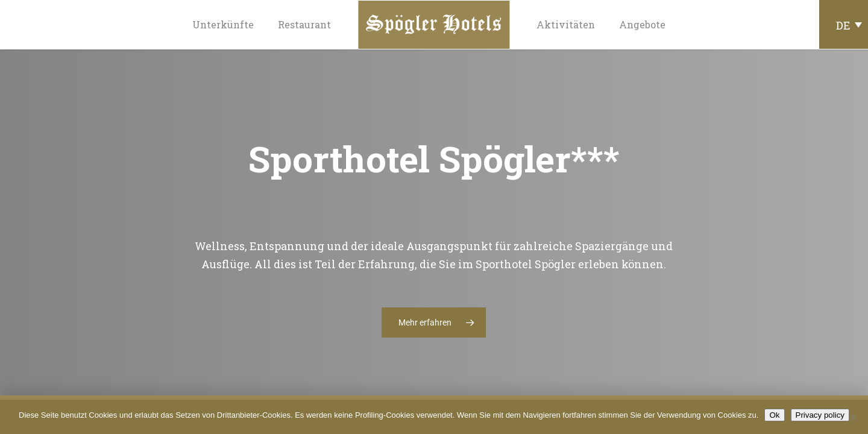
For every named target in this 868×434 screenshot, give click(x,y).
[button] (434, 322)
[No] (853, 417)
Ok (774, 415)
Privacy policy (820, 415)
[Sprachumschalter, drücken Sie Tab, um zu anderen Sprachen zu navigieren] (844, 24)
